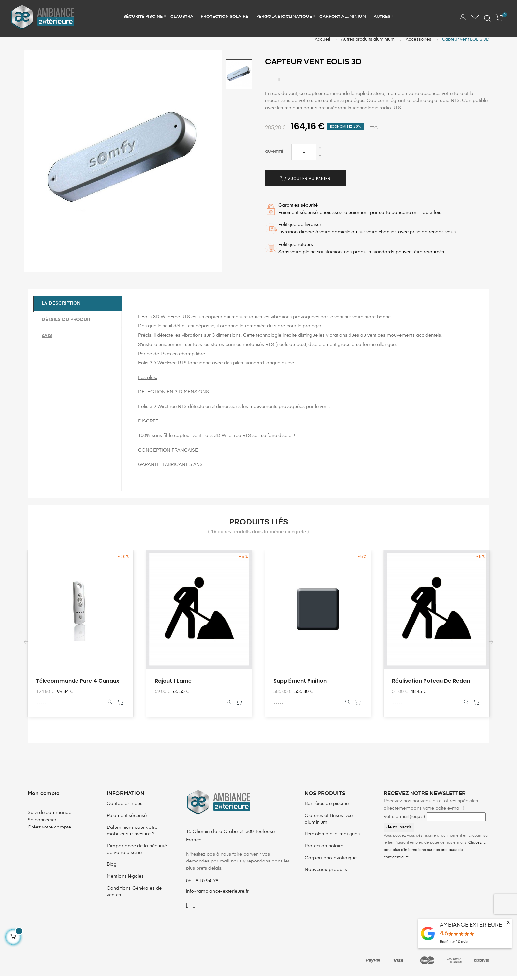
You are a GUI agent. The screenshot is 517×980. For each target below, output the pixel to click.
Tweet (279, 84)
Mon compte (44, 798)
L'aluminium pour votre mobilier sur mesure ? (132, 835)
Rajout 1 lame (173, 684)
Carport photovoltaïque (331, 862)
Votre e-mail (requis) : (405, 821)
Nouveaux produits (326, 874)
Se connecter (42, 824)
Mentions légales (125, 880)
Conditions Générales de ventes (134, 896)
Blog (112, 868)
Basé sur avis (454, 942)
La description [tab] (62, 307)
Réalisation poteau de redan (431, 684)
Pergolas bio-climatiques (332, 838)
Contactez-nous (125, 808)
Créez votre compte (49, 831)
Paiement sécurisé (127, 820)
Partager (266, 84)
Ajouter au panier (306, 182)
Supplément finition (300, 684)
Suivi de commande (49, 817)
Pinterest (292, 84)
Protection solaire (324, 850)
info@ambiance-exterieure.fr (217, 895)
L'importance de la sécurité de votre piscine (137, 853)
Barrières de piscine (327, 808)
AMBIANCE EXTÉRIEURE (471, 925)
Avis (48, 339)
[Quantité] (304, 155)
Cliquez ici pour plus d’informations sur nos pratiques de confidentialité (435, 854)
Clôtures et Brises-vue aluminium (329, 823)
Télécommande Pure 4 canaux (78, 684)
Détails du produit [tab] (67, 323)
